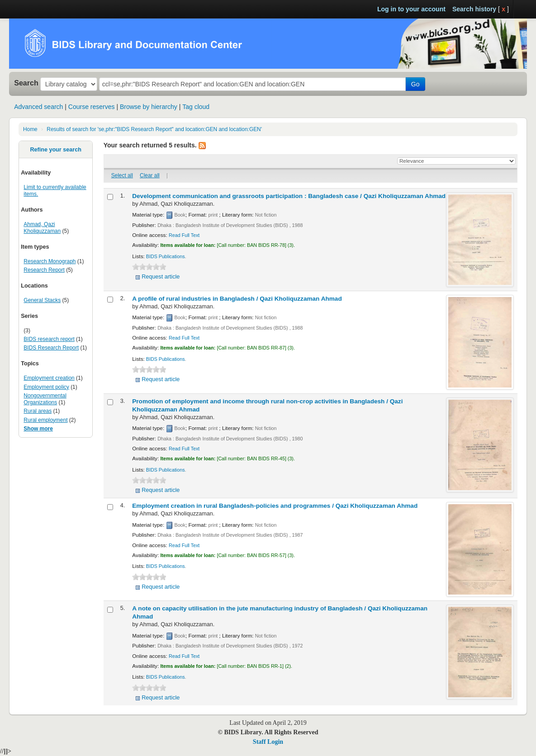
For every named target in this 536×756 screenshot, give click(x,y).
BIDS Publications (166, 256)
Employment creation (49, 378)
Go (415, 84)
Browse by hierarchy (149, 107)
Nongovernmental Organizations (45, 399)
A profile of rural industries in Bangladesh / (237, 299)
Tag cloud (196, 107)
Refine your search (55, 150)
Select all (122, 175)
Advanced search (38, 107)
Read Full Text (184, 235)
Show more (38, 429)
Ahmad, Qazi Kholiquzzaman (42, 228)
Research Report (44, 270)
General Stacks (42, 300)
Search (26, 83)
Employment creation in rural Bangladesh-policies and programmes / (275, 506)
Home (30, 129)
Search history (474, 9)
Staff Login (268, 742)
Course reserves (92, 107)
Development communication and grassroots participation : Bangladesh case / (289, 196)
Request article (161, 277)
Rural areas (38, 411)
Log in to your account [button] (411, 9)
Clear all (150, 175)
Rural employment (45, 420)
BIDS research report (49, 339)
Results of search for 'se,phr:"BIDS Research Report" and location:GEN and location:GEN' (154, 129)
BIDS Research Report (51, 348)
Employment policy (46, 387)
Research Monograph (50, 261)
